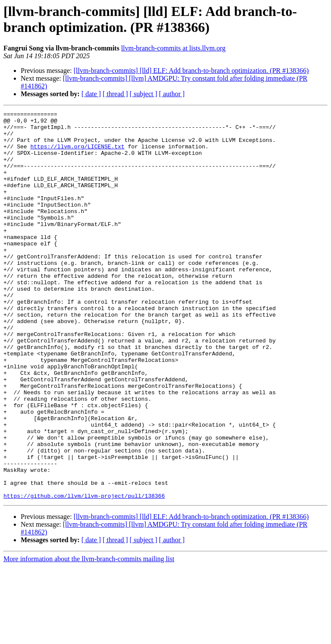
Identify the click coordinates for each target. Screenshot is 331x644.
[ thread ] (115, 94)
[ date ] (91, 94)
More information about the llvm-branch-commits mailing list (89, 636)
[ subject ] (144, 94)
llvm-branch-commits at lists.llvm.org (173, 48)
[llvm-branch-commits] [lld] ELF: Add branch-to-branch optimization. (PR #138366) (191, 71)
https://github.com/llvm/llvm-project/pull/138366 (84, 573)
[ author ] (172, 94)
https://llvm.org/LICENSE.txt (77, 154)
